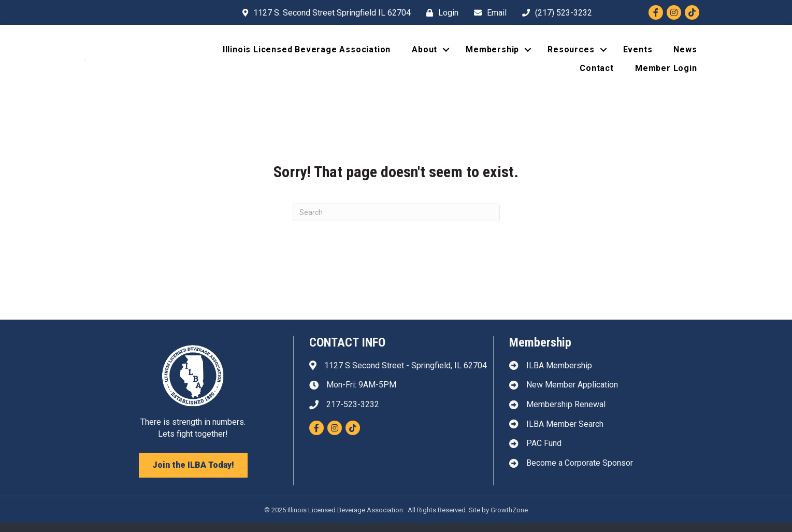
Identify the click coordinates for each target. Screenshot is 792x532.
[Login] (440, 13)
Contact (597, 73)
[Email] (488, 13)
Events (638, 54)
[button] (193, 474)
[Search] (396, 222)
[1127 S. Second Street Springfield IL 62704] (324, 13)
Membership (492, 54)
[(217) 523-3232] (555, 13)
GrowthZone (509, 519)
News (685, 54)
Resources (571, 54)
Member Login (666, 73)
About (424, 54)
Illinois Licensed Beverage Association (307, 54)
